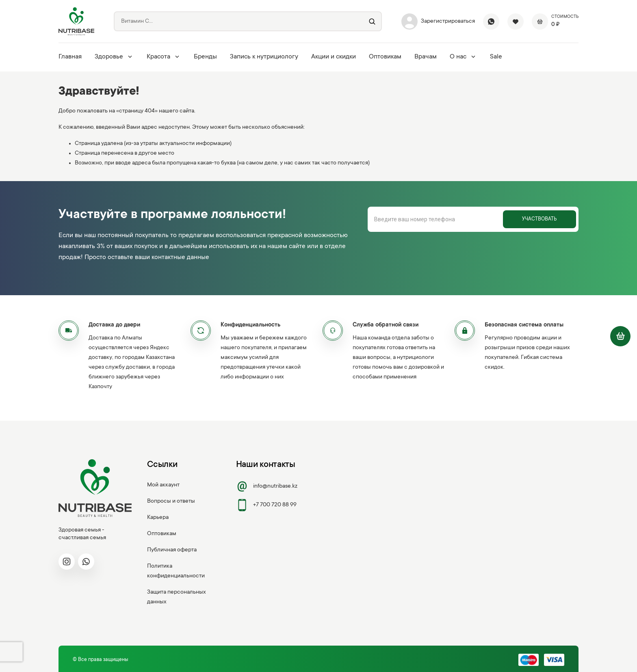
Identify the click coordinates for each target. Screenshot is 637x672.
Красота (164, 57)
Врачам (426, 57)
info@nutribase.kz (267, 486)
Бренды (205, 57)
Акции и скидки (334, 57)
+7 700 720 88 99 (266, 505)
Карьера (158, 518)
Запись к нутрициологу (264, 57)
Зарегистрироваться (438, 22)
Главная (70, 57)
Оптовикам (385, 57)
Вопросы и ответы (171, 501)
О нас (463, 57)
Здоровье (114, 57)
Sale (496, 57)
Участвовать (539, 219)
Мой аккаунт (163, 485)
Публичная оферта (172, 550)
